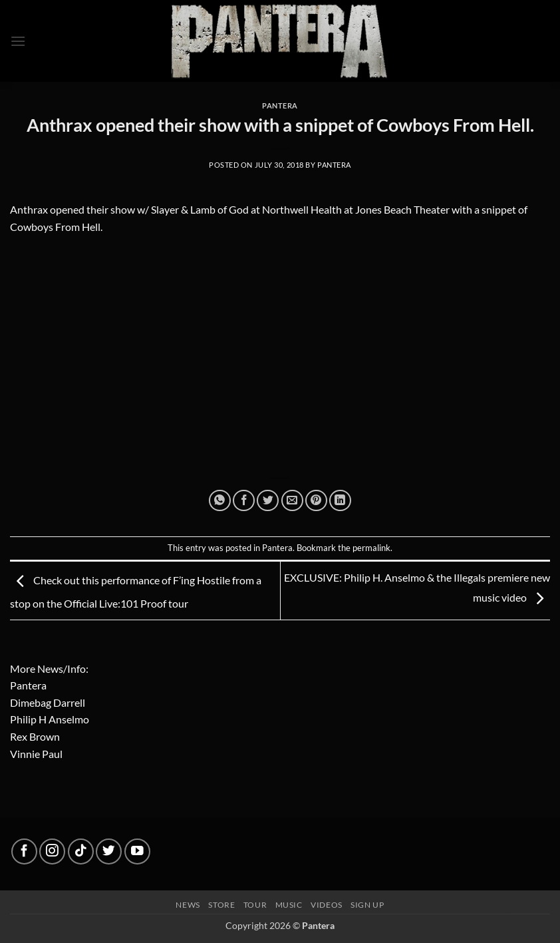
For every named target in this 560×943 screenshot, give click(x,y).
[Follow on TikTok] (81, 851)
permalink (371, 548)
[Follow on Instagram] (52, 851)
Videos (327, 905)
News (188, 905)
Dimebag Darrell (48, 702)
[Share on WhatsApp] (220, 501)
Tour (255, 905)
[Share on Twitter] (268, 501)
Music (289, 905)
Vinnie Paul (36, 754)
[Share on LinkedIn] (340, 501)
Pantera (280, 105)
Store (221, 905)
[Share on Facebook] (244, 501)
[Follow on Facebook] (24, 851)
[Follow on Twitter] (109, 851)
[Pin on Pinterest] (316, 501)
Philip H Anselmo (50, 719)
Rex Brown (35, 736)
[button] (18, 41)
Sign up (367, 905)
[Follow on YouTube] (137, 851)
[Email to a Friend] (292, 501)
